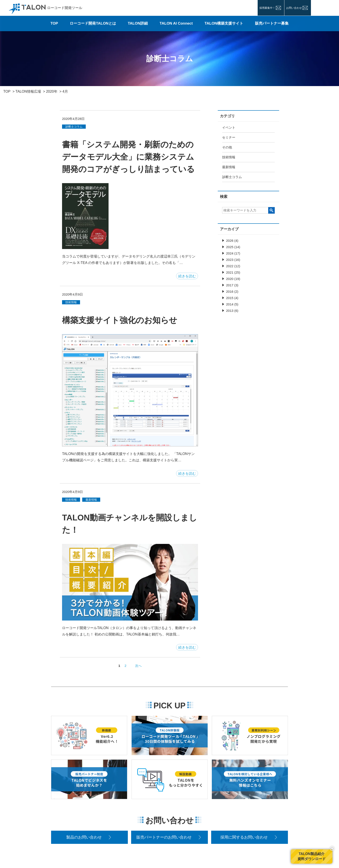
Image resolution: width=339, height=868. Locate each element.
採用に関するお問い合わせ (244, 837)
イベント (229, 127)
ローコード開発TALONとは (93, 23)
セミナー (229, 137)
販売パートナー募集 (272, 23)
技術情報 (229, 157)
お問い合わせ (294, 8)
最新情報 (229, 167)
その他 (227, 147)
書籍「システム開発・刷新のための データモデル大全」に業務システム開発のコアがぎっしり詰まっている (128, 157)
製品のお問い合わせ (84, 837)
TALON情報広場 (28, 91)
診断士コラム (232, 177)
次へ (138, 666)
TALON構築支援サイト (224, 23)
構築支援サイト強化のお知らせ (120, 320)
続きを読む (187, 276)
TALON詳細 (138, 23)
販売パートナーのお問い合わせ (164, 837)
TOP (54, 23)
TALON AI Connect (176, 23)
